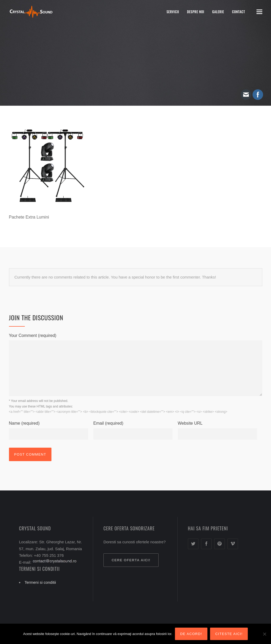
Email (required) (108, 423)
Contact (238, 12)
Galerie (218, 12)
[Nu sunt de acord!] (264, 634)
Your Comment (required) (33, 335)
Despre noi (196, 12)
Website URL (190, 423)
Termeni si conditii (40, 582)
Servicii (173, 12)
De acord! (191, 634)
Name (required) (24, 423)
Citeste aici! (229, 634)
